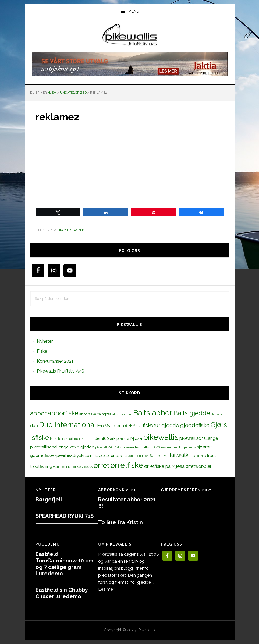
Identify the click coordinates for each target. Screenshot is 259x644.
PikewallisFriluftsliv (130, 36)
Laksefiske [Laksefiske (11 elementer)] (70, 439)
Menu (134, 11)
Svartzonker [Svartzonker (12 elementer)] (159, 456)
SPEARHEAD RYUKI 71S (65, 516)
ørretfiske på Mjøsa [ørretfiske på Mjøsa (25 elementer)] (164, 466)
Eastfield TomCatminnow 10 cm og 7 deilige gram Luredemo (64, 564)
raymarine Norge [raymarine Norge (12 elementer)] (174, 447)
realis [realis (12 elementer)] (192, 447)
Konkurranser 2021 (55, 361)
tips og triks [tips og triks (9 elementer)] (198, 456)
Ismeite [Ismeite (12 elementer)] (56, 439)
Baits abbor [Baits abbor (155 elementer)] (153, 413)
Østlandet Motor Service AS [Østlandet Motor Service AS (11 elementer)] (73, 467)
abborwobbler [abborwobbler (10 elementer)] (122, 414)
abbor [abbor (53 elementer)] (38, 413)
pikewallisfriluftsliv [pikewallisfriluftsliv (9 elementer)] (108, 447)
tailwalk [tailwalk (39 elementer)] (179, 455)
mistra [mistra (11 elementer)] (125, 439)
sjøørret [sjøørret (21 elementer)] (204, 447)
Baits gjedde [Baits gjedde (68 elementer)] (192, 413)
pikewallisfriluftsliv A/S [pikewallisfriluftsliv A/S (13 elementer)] (141, 447)
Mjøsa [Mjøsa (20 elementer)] (136, 438)
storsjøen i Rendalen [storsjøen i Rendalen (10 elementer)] (134, 456)
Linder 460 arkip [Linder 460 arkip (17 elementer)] (104, 438)
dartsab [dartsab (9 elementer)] (216, 414)
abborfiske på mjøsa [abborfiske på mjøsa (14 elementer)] (95, 414)
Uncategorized (71, 230)
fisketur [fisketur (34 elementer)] (152, 425)
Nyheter (45, 341)
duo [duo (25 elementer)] (34, 426)
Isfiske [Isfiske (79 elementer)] (40, 438)
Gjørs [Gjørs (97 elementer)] (219, 425)
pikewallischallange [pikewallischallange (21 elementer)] (199, 438)
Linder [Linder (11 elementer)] (84, 439)
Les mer (106, 589)
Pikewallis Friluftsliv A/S (61, 371)
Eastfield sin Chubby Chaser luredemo (62, 593)
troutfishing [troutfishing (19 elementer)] (41, 466)
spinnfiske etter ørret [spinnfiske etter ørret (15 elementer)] (102, 455)
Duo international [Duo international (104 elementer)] (68, 425)
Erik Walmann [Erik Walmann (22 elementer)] (111, 426)
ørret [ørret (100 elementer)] (102, 465)
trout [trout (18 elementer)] (211, 455)
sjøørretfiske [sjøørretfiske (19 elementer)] (42, 455)
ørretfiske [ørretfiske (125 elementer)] (127, 465)
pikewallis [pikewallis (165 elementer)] (161, 437)
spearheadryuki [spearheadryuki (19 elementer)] (69, 455)
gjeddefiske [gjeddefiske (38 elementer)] (195, 425)
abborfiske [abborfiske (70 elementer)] (63, 413)
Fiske (42, 351)
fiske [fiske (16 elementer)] (138, 426)
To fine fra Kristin (120, 522)
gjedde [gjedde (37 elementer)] (170, 425)
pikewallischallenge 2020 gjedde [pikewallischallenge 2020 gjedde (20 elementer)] (62, 447)
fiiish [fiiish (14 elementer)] (129, 426)
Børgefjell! (50, 500)
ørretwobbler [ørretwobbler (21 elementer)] (198, 466)
